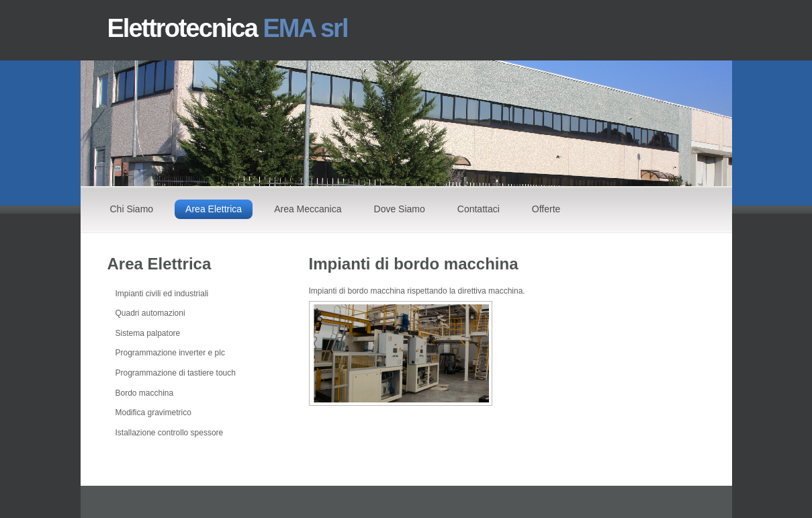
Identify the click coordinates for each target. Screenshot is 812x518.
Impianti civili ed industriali (162, 294)
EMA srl (305, 28)
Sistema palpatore (148, 333)
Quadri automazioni (150, 313)
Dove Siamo (400, 209)
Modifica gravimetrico (153, 413)
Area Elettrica (214, 209)
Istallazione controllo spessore (170, 433)
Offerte (546, 209)
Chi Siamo (132, 209)
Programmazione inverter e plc (170, 353)
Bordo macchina (145, 393)
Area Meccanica (308, 209)
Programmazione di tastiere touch (176, 373)
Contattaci (479, 209)
